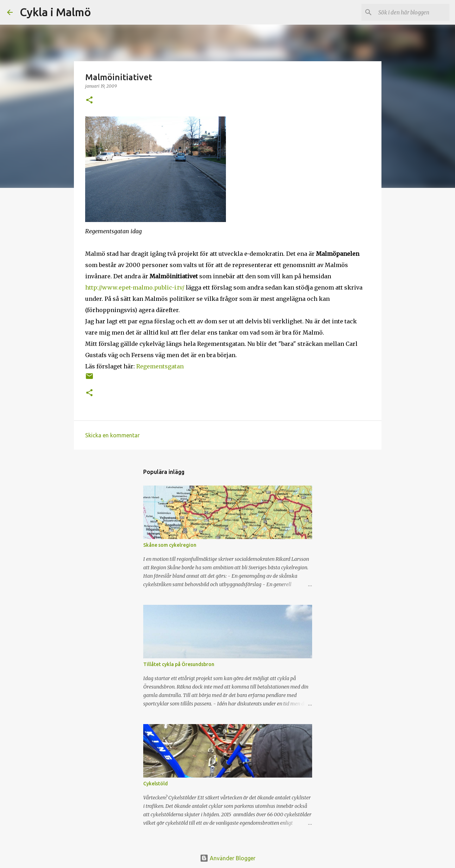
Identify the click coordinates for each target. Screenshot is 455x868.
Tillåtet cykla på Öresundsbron (179, 664)
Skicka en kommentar (112, 435)
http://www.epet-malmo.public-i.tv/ (135, 287)
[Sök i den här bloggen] (412, 12)
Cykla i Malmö (55, 12)
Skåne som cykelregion (170, 545)
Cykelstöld (156, 784)
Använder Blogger (228, 858)
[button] (89, 100)
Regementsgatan (160, 366)
